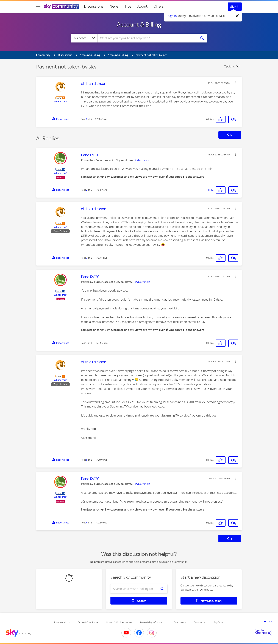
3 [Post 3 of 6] (87, 258)
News (114, 6)
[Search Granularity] (84, 38)
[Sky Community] (61, 6)
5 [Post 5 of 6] (87, 460)
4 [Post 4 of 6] (87, 343)
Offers (159, 6)
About (142, 6)
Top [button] (270, 622)
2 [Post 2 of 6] (87, 190)
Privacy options (62, 622)
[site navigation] (38, 6)
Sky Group (219, 622)
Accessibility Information (153, 622)
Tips (128, 6)
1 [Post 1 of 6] (87, 119)
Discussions (94, 6)
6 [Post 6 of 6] (87, 523)
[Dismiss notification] (237, 16)
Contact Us (200, 622)
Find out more (142, 160)
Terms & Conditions (88, 622)
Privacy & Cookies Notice (119, 622)
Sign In (235, 7)
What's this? (60, 102)
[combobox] (147, 38)
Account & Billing (139, 24)
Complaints (180, 622)
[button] (236, 83)
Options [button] (229, 66)
